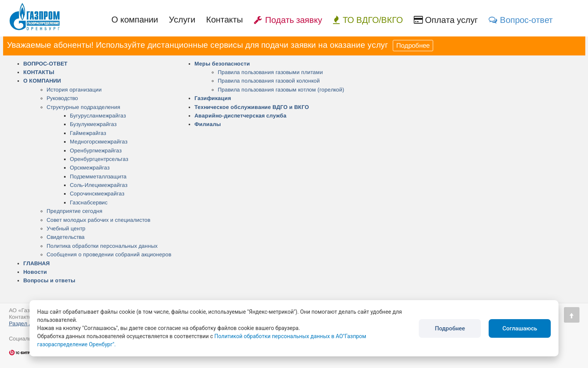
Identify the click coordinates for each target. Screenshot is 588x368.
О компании (135, 20)
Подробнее (413, 46)
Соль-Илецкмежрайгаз (99, 185)
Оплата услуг (446, 20)
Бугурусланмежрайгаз (98, 116)
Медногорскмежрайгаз (99, 142)
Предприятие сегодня (75, 211)
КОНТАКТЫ (39, 72)
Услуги (182, 20)
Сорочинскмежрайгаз (97, 194)
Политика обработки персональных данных (102, 246)
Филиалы (208, 124)
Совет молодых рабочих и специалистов (98, 220)
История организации (74, 90)
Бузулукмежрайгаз (93, 124)
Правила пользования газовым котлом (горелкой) (281, 90)
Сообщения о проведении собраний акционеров (109, 254)
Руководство (62, 98)
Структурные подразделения (83, 107)
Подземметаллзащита (98, 176)
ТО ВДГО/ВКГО (368, 20)
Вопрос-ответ (521, 20)
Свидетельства (66, 237)
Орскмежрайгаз (90, 168)
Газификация (213, 98)
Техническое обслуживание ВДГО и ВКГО (252, 107)
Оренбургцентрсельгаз (99, 159)
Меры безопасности (222, 64)
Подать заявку (288, 20)
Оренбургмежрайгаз (96, 150)
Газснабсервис (89, 202)
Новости (35, 272)
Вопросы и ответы (49, 280)
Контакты (225, 20)
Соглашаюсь (520, 328)
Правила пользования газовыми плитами (270, 72)
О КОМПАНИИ (42, 81)
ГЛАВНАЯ (36, 263)
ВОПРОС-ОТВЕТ (45, 64)
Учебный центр (66, 228)
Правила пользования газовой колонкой (269, 81)
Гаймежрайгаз (88, 133)
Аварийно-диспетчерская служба (240, 116)
